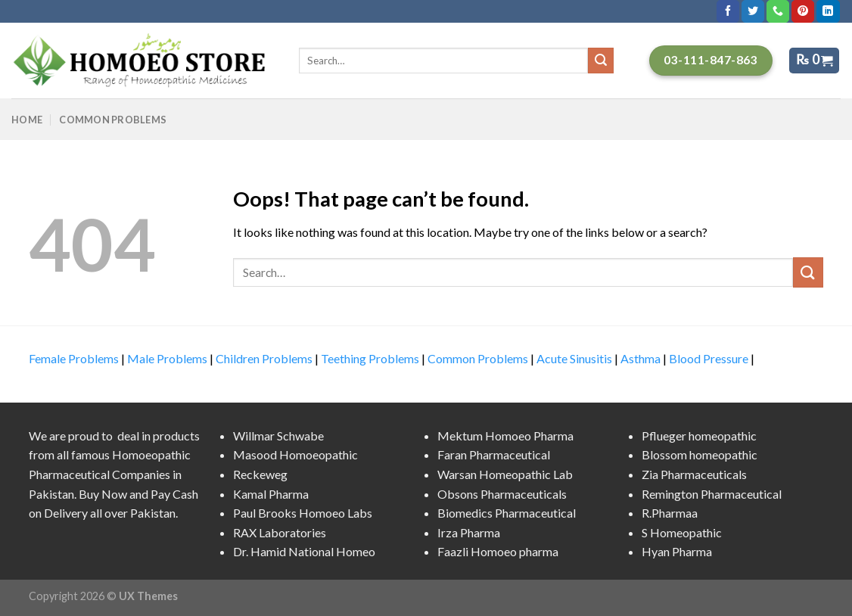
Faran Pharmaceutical (494, 454)
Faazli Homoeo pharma (498, 551)
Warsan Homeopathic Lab (505, 474)
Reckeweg (260, 474)
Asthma (641, 358)
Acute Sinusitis (574, 358)
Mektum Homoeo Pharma (505, 436)
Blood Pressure (709, 358)
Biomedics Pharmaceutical (507, 513)
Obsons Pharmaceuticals (502, 494)
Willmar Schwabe (278, 436)
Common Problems (113, 120)
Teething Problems (370, 358)
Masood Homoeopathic (295, 454)
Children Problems (264, 358)
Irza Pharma (469, 532)
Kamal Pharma (271, 494)
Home (27, 120)
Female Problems (74, 358)
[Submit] (808, 272)
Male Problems (167, 358)
